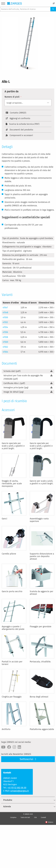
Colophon (13, 817)
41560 (5, 342)
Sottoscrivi (27, 759)
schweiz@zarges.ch (20, 791)
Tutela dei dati (25, 817)
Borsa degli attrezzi (39, 697)
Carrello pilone (9, 554)
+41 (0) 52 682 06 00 (17, 788)
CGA (35, 817)
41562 (5, 347)
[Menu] (3, 4)
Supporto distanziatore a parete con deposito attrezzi (42, 556)
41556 (5, 332)
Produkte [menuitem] (8, 800)
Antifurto (6, 729)
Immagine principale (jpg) (16, 388)
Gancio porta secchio (12, 591)
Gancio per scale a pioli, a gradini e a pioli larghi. (41, 482)
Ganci (4, 519)
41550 (5, 317)
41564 (5, 352)
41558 (5, 337)
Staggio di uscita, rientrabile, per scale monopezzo (12, 484)
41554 (5, 327)
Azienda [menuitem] (7, 807)
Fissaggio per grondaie (41, 627)
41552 (5, 322)
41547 (5, 308)
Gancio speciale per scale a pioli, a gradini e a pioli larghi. (13, 446)
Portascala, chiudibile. (40, 662)
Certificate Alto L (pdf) (14, 383)
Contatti (43, 817)
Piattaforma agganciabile (42, 729)
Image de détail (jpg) (14, 392)
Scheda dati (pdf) (12, 371)
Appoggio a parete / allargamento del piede (13, 628)
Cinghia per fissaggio (12, 697)
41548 (5, 312)
